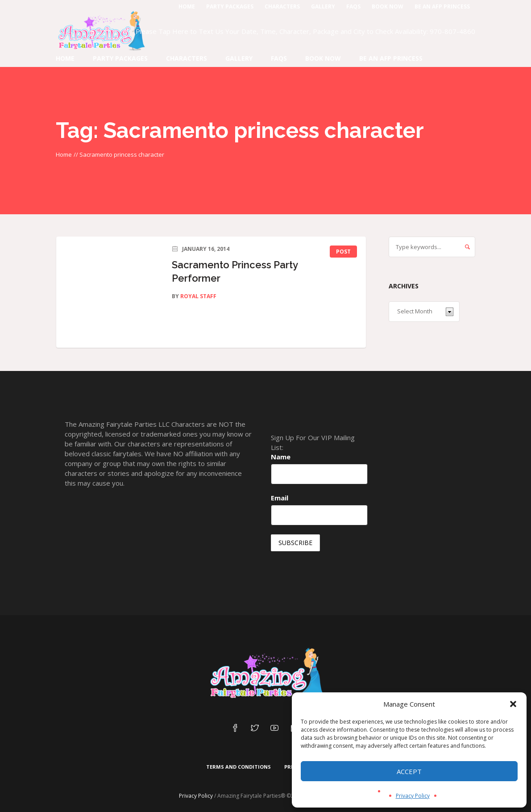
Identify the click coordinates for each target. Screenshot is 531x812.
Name (281, 457)
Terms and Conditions (239, 767)
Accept (409, 771)
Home (64, 154)
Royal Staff (198, 296)
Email (280, 498)
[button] (513, 704)
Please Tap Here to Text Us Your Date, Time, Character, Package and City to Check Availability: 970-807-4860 (305, 31)
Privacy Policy (413, 796)
